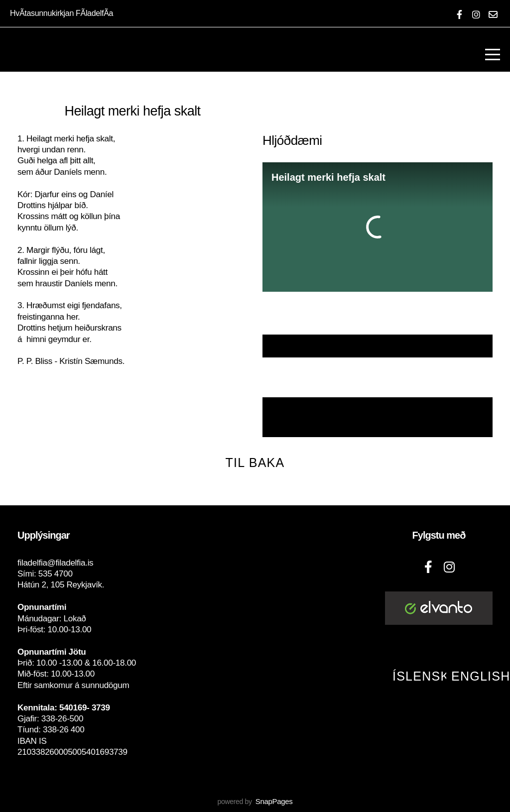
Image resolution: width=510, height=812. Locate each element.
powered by (255, 802)
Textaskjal (378, 346)
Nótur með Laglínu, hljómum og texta (376, 418)
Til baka (255, 463)
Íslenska (425, 676)
